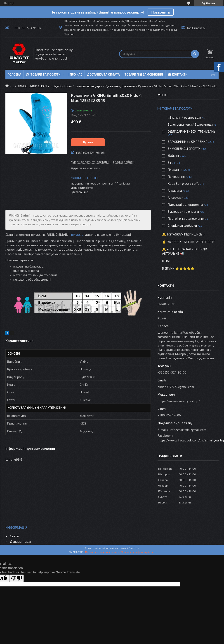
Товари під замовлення (144, 74)
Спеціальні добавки (182, 225)
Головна (14, 74)
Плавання (175, 170)
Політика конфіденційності (138, 552)
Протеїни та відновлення (186, 218)
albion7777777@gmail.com (176, 387)
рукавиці (78, 234)
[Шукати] (195, 54)
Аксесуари (176, 197)
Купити (88, 142)
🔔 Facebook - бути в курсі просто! (189, 242)
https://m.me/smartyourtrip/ (179, 401)
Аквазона (175, 190)
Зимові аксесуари (89, 86)
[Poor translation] (17, 578)
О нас (166, 261)
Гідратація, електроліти (185, 204)
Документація (20, 541)
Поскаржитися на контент (102, 552)
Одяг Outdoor (62, 86)
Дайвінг (174, 156)
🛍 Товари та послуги (43, 74)
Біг (170, 163)
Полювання (176, 177)
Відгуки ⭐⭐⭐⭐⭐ (178, 268)
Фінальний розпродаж (185, 117)
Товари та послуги (177, 108)
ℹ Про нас (75, 74)
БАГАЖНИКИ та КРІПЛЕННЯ (187, 142)
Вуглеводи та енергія (183, 211)
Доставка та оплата (103, 74)
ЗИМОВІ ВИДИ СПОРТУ (33, 86)
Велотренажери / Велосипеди (190, 124)
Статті (14, 536)
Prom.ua (134, 548)
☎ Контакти (178, 74)
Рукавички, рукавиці (120, 86)
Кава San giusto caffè (184, 184)
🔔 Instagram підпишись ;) (183, 234)
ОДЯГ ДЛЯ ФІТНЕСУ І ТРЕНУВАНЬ (191, 131)
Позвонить (161, 12)
